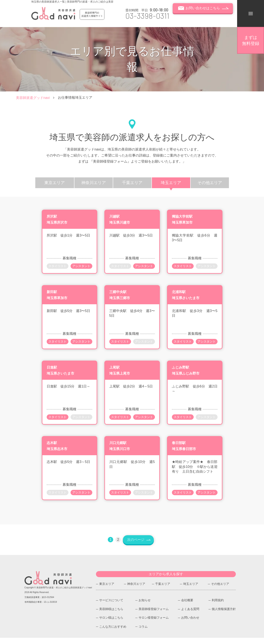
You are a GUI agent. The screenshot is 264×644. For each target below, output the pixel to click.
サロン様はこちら (111, 624)
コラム (143, 633)
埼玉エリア (191, 590)
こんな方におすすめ (113, 633)
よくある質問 (190, 615)
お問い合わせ (190, 624)
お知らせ (145, 607)
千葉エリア (163, 590)
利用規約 (218, 607)
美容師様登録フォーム (154, 615)
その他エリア (220, 590)
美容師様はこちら (111, 615)
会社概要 (187, 607)
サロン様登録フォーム (154, 624)
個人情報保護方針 (224, 615)
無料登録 (251, 40)
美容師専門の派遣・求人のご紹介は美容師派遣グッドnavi (64, 594)
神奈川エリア (136, 590)
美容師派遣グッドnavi (33, 98)
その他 (210, 183)
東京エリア (107, 590)
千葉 (132, 183)
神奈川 (94, 183)
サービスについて (111, 607)
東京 (55, 183)
